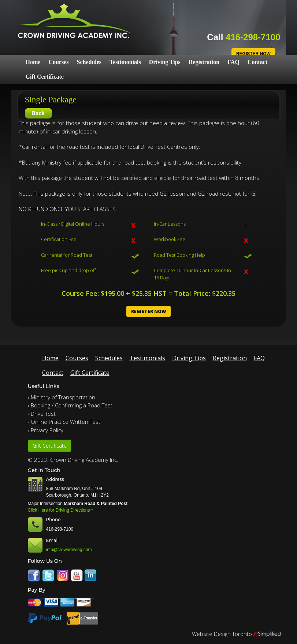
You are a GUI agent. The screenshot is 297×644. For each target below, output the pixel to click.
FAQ (233, 62)
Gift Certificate (45, 77)
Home (33, 62)
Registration (204, 62)
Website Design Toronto (222, 634)
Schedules (89, 62)
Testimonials (125, 62)
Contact (257, 62)
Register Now (253, 54)
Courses (58, 62)
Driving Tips (165, 62)
